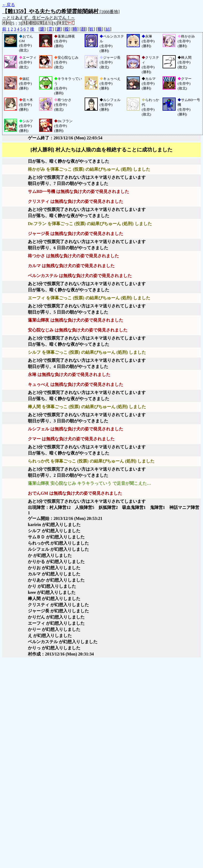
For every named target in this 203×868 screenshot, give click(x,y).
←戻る (9, 5)
